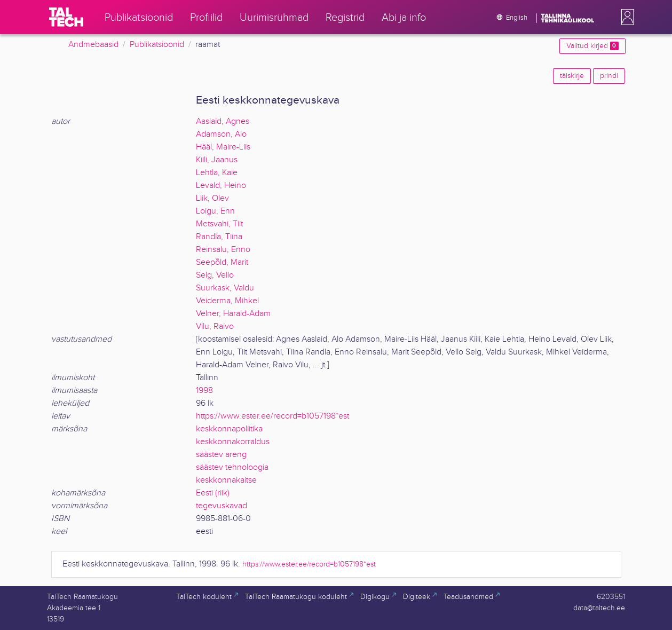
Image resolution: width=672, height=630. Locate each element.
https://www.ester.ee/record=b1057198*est (272, 416)
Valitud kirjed (592, 46)
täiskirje (572, 76)
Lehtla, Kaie (217, 173)
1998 (204, 391)
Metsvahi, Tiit (219, 224)
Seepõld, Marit (222, 262)
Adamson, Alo (221, 134)
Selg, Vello (215, 275)
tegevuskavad (222, 506)
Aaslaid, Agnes (223, 121)
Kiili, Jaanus (217, 160)
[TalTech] (66, 17)
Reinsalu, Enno (223, 250)
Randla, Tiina (219, 237)
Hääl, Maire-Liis (223, 147)
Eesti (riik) (213, 493)
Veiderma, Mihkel (227, 301)
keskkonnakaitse (226, 480)
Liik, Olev (212, 198)
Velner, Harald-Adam (233, 314)
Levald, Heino (221, 186)
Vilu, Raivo (215, 326)
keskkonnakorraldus (233, 442)
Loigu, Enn (215, 211)
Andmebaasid (93, 45)
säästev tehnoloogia (232, 467)
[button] (626, 17)
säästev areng (221, 455)
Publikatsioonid (157, 45)
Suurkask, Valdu (225, 288)
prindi (609, 76)
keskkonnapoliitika (229, 429)
